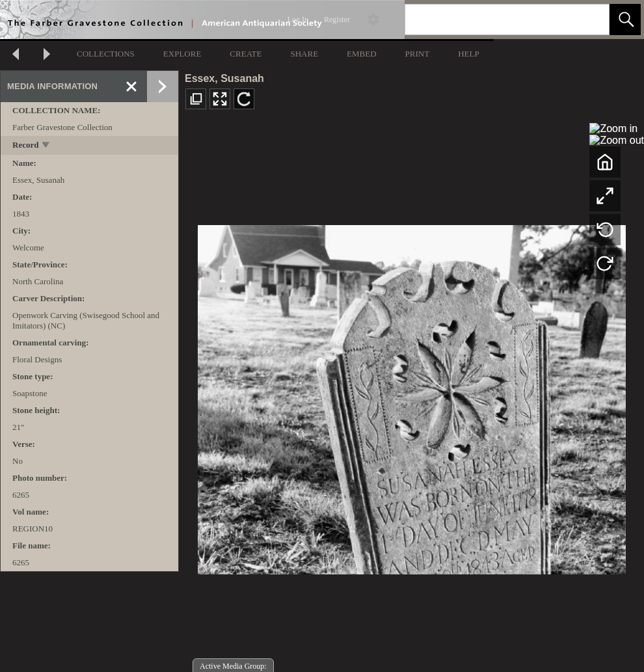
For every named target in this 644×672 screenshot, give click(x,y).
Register (337, 20)
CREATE (246, 54)
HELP (469, 54)
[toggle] (47, 146)
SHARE (304, 54)
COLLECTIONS (106, 54)
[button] (625, 20)
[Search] (492, 20)
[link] (589, 19)
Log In (298, 20)
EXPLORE (182, 54)
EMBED (362, 54)
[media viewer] (411, 396)
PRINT (418, 54)
